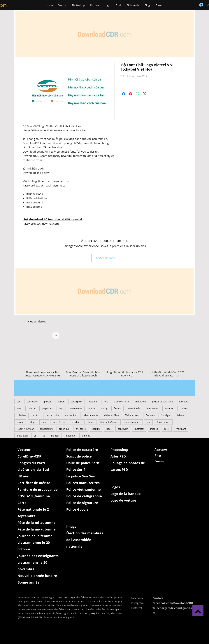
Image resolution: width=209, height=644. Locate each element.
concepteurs (46, 429)
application (71, 415)
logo (61, 408)
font (106, 402)
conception (32, 402)
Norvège (165, 415)
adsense (169, 408)
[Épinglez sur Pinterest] (131, 94)
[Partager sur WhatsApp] (138, 94)
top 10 (92, 408)
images (154, 429)
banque (32, 408)
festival (117, 408)
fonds (91, 422)
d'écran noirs (52, 415)
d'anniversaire (121, 402)
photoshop (140, 402)
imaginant (181, 429)
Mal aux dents (132, 415)
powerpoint (77, 402)
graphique (64, 429)
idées (109, 429)
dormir (20, 422)
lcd (43, 436)
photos (36, 415)
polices (48, 402)
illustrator (139, 429)
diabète (180, 415)
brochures (77, 422)
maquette (71, 436)
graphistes (47, 408)
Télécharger (152, 408)
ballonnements (90, 415)
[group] (105, 354)
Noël (19, 408)
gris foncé (81, 429)
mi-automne (76, 408)
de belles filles (111, 415)
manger (55, 436)
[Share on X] (145, 94)
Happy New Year (25, 429)
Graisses (150, 415)
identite (96, 429)
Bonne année (163, 422)
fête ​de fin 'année (109, 422)
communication (132, 422)
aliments (86, 436)
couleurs (184, 408)
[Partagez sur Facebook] (124, 94)
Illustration (22, 436)
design (61, 402)
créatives (21, 415)
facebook (184, 402)
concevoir (123, 429)
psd (19, 402)
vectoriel (93, 402)
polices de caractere (163, 402)
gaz (148, 422)
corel (167, 429)
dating (104, 408)
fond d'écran (59, 422)
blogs (33, 422)
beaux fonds (134, 408)
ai (35, 436)
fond (44, 422)
